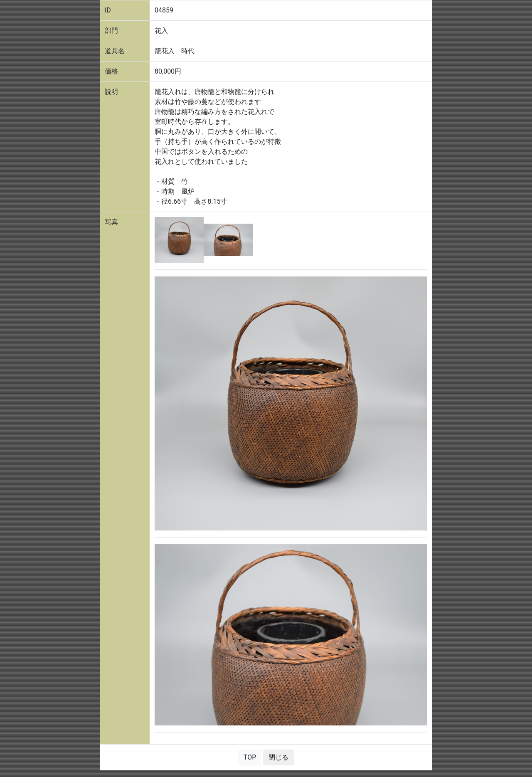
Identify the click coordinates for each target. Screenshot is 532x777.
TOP (250, 757)
